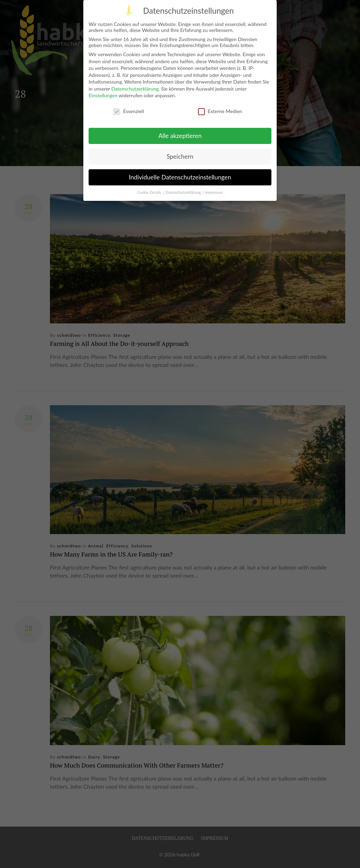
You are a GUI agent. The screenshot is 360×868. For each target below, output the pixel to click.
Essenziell (128, 110)
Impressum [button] (214, 191)
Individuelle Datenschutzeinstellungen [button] (180, 176)
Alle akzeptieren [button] (180, 135)
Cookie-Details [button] (150, 191)
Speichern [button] (180, 155)
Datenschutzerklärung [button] (184, 191)
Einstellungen (103, 94)
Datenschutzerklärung (135, 88)
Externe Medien (220, 110)
